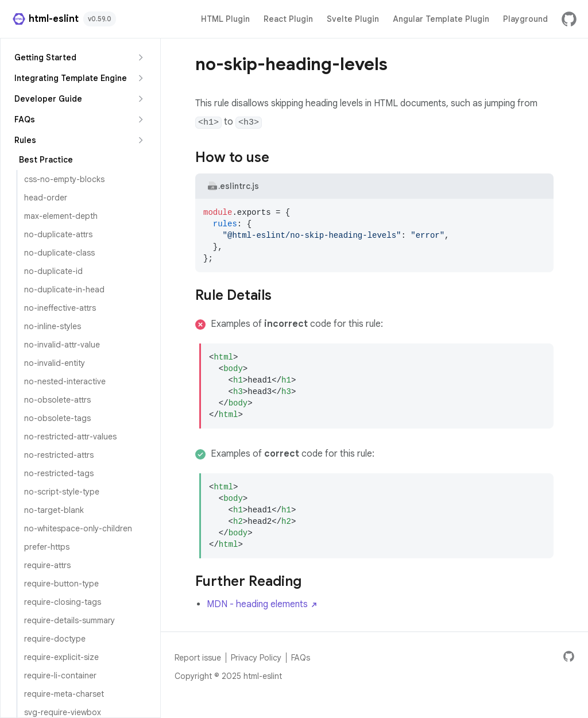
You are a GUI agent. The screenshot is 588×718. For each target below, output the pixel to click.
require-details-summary (69, 620)
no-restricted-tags (59, 473)
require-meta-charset (64, 694)
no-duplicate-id (53, 271)
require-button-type (61, 584)
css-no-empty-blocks (64, 179)
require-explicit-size (61, 657)
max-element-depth (61, 216)
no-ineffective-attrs (60, 308)
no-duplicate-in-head (64, 289)
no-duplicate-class (59, 253)
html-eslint (45, 19)
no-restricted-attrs (59, 455)
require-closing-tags (63, 602)
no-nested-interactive (65, 381)
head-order (46, 198)
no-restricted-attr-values (70, 437)
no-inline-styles (53, 326)
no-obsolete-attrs (57, 400)
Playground (525, 19)
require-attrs (47, 565)
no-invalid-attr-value (62, 345)
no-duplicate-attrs (58, 234)
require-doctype (55, 639)
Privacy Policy (256, 658)
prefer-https (47, 547)
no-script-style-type (62, 492)
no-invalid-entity (55, 363)
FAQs (301, 658)
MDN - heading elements (263, 604)
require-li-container (60, 675)
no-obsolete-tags (57, 418)
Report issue (198, 658)
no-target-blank (54, 510)
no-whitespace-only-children (78, 528)
